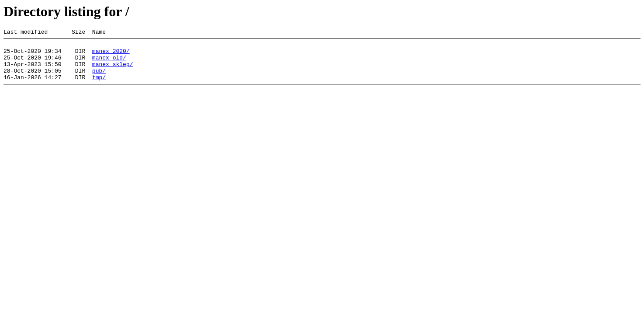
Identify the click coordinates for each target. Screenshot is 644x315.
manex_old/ (109, 63)
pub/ (99, 78)
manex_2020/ (111, 55)
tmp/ (99, 86)
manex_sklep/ (113, 70)
